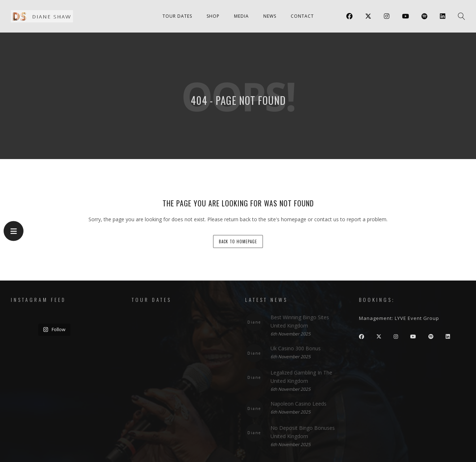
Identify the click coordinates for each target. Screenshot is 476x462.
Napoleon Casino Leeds (298, 404)
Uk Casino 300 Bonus (296, 348)
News (270, 16)
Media (241, 16)
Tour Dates (177, 16)
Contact (302, 16)
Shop (213, 16)
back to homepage (238, 241)
